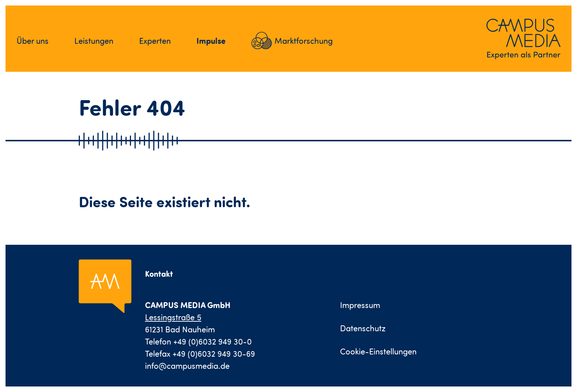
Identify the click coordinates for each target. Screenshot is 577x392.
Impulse (211, 40)
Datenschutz (363, 328)
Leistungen (94, 41)
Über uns (33, 41)
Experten (155, 41)
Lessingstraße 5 (173, 317)
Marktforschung (304, 41)
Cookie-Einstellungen (378, 351)
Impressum (360, 305)
